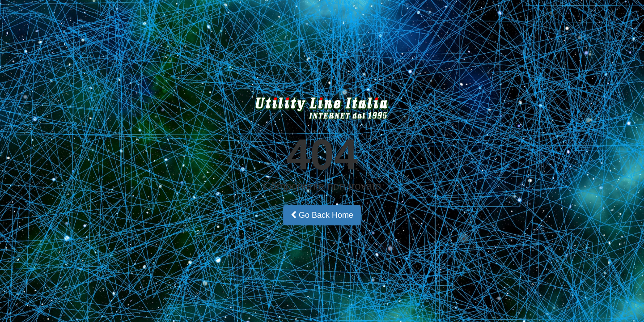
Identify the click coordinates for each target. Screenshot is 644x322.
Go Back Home (322, 215)
